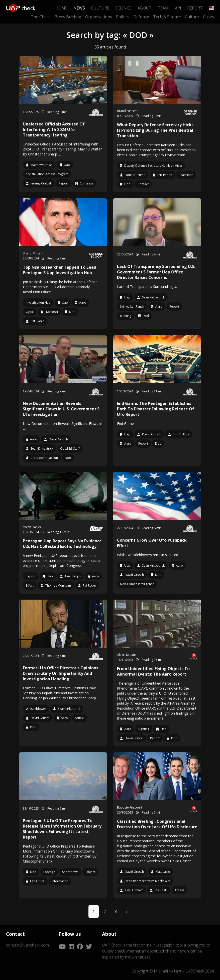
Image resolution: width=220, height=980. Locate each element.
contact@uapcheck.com (27, 945)
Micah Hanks (32, 527)
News (79, 8)
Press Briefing (68, 17)
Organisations (99, 17)
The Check (41, 17)
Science (123, 8)
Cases (208, 17)
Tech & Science (167, 17)
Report (195, 8)
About (145, 8)
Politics (123, 17)
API (178, 8)
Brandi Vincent (127, 111)
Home (61, 8)
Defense (141, 17)
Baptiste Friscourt (130, 807)
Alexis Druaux (127, 655)
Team (163, 8)
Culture (100, 8)
